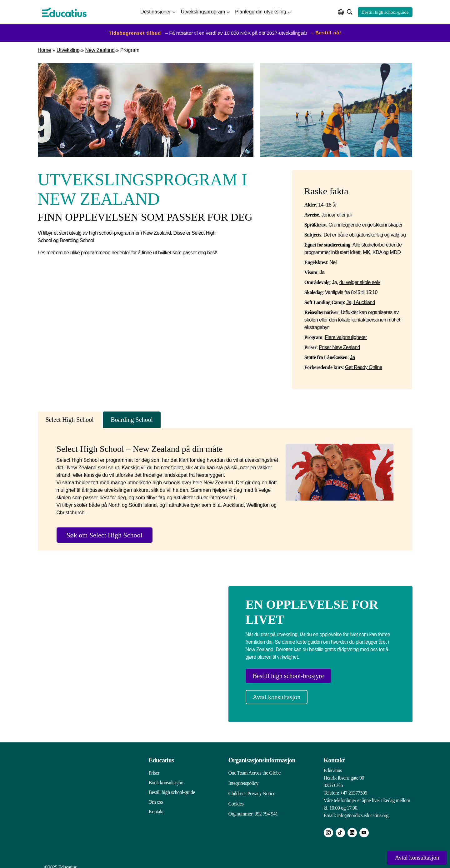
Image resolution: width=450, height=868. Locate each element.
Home (45, 49)
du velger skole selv (360, 281)
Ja (352, 356)
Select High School (70, 418)
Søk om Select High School (105, 534)
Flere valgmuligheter (346, 336)
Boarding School (132, 418)
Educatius (161, 756)
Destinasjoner (156, 11)
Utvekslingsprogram (203, 11)
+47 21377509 (354, 788)
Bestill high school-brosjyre (294, 675)
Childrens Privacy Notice (252, 788)
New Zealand (100, 49)
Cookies (236, 797)
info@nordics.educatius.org (363, 811)
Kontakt (156, 807)
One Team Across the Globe (255, 768)
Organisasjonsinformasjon (262, 756)
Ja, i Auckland (361, 301)
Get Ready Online (364, 366)
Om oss (156, 797)
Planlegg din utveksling (261, 11)
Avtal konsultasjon (281, 694)
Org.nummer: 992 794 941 (253, 807)
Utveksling (68, 49)
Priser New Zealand (339, 346)
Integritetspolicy (243, 778)
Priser (154, 768)
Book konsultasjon (166, 778)
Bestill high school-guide (385, 12)
